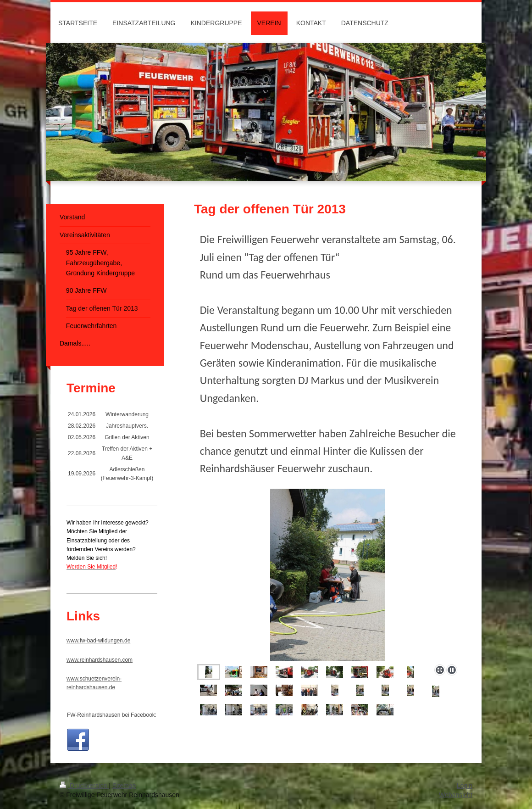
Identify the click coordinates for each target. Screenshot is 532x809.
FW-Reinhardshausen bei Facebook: (112, 715)
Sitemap (124, 786)
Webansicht (456, 795)
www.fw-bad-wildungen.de (98, 641)
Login (465, 786)
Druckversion (84, 786)
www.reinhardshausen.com (100, 660)
